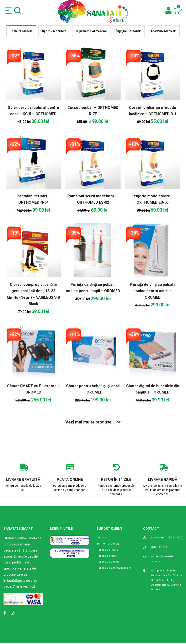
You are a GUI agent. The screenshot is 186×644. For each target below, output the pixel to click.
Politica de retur (107, 556)
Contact (101, 538)
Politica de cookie (108, 562)
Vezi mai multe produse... (90, 422)
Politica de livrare (107, 550)
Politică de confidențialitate (114, 568)
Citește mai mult (24, 586)
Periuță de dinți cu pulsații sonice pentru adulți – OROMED (153, 291)
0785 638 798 (159, 547)
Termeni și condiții (108, 544)
